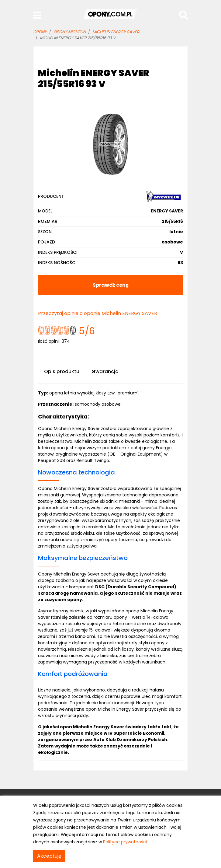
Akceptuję (49, 856)
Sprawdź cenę (111, 285)
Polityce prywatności (125, 842)
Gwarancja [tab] (105, 371)
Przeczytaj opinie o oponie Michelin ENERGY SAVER (98, 313)
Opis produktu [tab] (62, 371)
